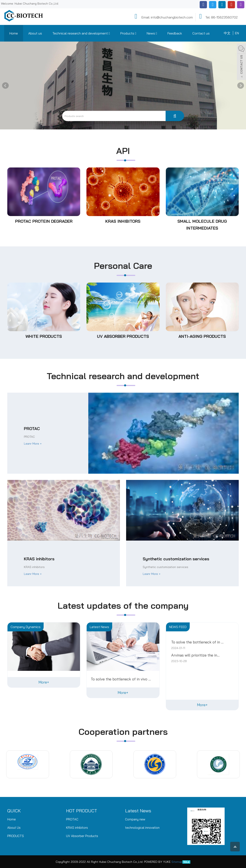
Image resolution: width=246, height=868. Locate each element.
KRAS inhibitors (123, 221)
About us (35, 33)
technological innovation (142, 828)
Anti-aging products (202, 336)
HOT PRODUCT (82, 811)
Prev (5, 86)
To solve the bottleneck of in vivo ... (121, 679)
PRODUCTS (16, 836)
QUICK (14, 811)
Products (128, 33)
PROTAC (72, 819)
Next (241, 86)
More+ (44, 682)
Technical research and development (81, 33)
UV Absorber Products (123, 336)
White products (44, 336)
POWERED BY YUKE (158, 862)
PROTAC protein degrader (44, 221)
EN (237, 33)
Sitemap (177, 862)
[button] (109, 33)
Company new (135, 819)
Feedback (175, 33)
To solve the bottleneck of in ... (197, 642)
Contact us (201, 33)
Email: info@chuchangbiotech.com (163, 16)
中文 (227, 33)
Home (14, 33)
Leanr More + (33, 444)
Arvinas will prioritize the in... (195, 655)
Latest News (138, 811)
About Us (14, 828)
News (152, 33)
